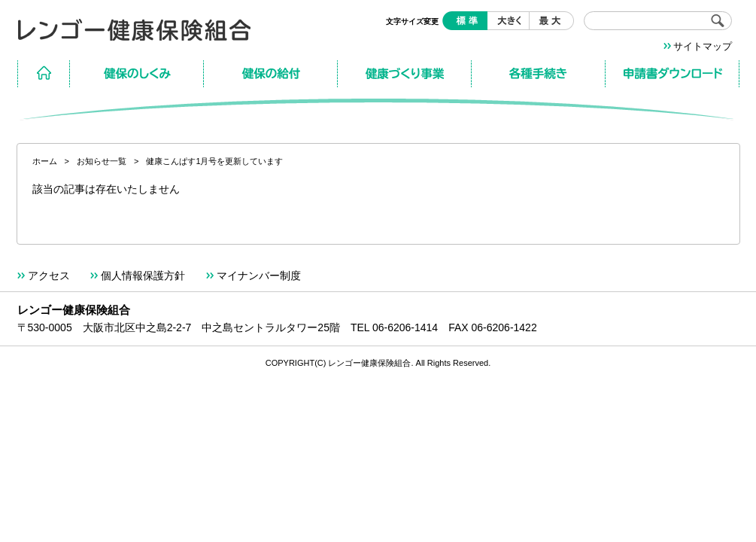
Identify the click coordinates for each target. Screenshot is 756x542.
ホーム (44, 74)
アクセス (49, 276)
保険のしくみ (137, 74)
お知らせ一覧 (102, 161)
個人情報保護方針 (143, 276)
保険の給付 (271, 74)
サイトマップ (703, 46)
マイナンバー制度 (259, 276)
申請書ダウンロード (673, 74)
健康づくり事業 (405, 74)
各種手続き (539, 74)
